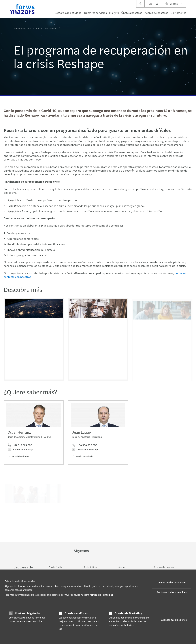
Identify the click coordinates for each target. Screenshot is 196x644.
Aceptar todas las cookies (172, 582)
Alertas (122, 567)
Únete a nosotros (132, 13)
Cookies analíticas (76, 613)
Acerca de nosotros (156, 13)
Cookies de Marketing (128, 613)
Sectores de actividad (68, 13)
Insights (114, 13)
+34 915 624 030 (20, 446)
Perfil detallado (18, 457)
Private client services (46, 26)
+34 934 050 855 (85, 451)
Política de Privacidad (101, 595)
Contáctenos (178, 13)
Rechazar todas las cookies (172, 592)
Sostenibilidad (90, 567)
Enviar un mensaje (20, 450)
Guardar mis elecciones (174, 620)
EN (150, 4)
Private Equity (55, 567)
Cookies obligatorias (28, 613)
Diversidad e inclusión (164, 567)
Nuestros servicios (95, 13)
